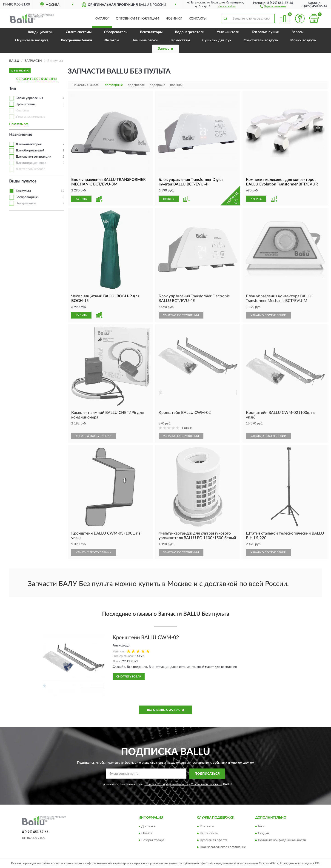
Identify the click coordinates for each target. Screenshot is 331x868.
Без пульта (23, 191)
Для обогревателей (30, 151)
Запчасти (165, 49)
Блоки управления (29, 98)
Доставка (148, 827)
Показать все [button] (19, 124)
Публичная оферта (214, 840)
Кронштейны (26, 104)
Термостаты (180, 40)
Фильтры (112, 40)
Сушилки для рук (217, 40)
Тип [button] (13, 89)
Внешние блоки (145, 40)
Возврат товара (153, 840)
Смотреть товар (129, 677)
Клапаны (22, 111)
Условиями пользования (207, 784)
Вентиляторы (151, 32)
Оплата (147, 834)
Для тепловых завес (30, 169)
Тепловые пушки (265, 32)
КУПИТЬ (81, 199)
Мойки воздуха (303, 40)
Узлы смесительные (30, 117)
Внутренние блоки (76, 40)
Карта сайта (209, 834)
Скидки (263, 834)
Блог (261, 827)
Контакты (198, 19)
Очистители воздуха (261, 40)
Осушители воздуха (32, 40)
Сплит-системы (79, 32)
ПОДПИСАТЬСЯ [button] (207, 774)
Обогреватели (116, 32)
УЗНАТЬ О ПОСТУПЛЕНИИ (181, 315)
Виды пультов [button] (23, 181)
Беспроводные (27, 197)
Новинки (174, 19)
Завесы (298, 32)
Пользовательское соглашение (223, 847)
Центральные (26, 203)
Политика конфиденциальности (282, 840)
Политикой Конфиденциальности (166, 784)
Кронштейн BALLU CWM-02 (146, 637)
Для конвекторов (29, 144)
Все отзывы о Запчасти (165, 710)
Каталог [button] (102, 19)
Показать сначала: (86, 85)
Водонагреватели (190, 32)
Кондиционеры (41, 32)
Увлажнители (228, 32)
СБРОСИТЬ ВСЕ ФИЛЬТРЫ (37, 79)
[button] (273, 6)
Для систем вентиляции (33, 157)
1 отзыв (187, 428)
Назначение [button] (21, 135)
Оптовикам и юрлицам (137, 19)
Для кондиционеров (31, 163)
